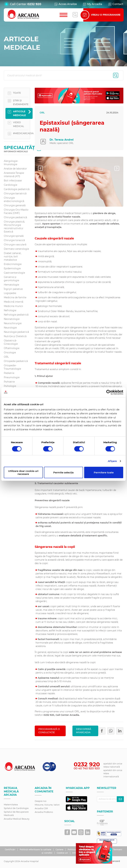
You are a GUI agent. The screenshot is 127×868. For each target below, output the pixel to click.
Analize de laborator (15, 169)
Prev (43, 168)
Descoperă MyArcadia (84, 731)
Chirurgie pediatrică (15, 217)
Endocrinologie (13, 264)
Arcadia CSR (41, 808)
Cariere (60, 849)
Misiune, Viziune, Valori (47, 805)
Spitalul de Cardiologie (16, 808)
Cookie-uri (63, 853)
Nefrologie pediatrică (16, 315)
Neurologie (10, 328)
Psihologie (10, 386)
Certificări (10, 849)
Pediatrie (9, 373)
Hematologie (11, 285)
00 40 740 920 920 (87, 768)
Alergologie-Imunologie (11, 163)
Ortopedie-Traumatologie (12, 367)
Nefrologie (10, 310)
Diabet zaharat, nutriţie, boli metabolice (13, 257)
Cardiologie (11, 185)
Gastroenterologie (14, 273)
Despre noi (41, 801)
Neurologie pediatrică (16, 332)
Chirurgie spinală (14, 236)
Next (119, 168)
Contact (116, 4)
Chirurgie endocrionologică (14, 199)
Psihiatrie (9, 382)
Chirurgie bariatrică (15, 193)
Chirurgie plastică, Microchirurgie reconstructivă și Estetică (14, 227)
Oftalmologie (12, 348)
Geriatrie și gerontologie (11, 279)
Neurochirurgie (13, 323)
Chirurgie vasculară (15, 245)
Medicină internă (13, 302)
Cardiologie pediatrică (17, 189)
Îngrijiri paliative (13, 289)
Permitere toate (104, 472)
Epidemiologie (12, 268)
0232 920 (34, 4)
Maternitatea (11, 804)
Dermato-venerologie (16, 249)
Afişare (112, 461)
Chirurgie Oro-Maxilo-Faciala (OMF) (16, 211)
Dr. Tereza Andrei (62, 140)
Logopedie (10, 293)
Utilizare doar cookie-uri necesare (23, 472)
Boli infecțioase (13, 181)
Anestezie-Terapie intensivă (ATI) (14, 175)
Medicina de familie (15, 297)
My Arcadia (92, 4)
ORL (6, 357)
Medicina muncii (13, 306)
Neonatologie (12, 319)
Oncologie (10, 353)
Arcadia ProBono (44, 812)
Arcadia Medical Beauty (17, 819)
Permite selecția (63, 472)
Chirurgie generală (15, 205)
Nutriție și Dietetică (15, 336)
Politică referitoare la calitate (36, 849)
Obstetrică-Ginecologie (11, 342)
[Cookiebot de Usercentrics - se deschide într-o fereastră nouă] (109, 392)
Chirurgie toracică (14, 240)
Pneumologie (12, 377)
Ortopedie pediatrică (16, 361)
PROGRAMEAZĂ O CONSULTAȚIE (49, 731)
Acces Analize (65, 4)
